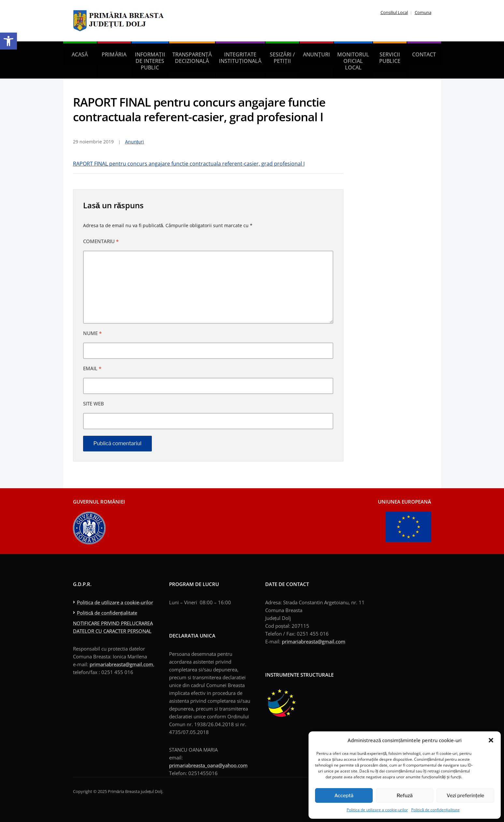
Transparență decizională (192, 58)
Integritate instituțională (240, 58)
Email (92, 368)
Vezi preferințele (465, 796)
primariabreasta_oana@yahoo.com (208, 765)
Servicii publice (390, 58)
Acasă (80, 54)
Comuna (423, 12)
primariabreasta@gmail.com (121, 664)
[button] (8, 41)
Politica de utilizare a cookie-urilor (377, 810)
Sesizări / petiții (282, 58)
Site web (94, 404)
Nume (92, 333)
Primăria (114, 54)
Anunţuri (317, 54)
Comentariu (101, 241)
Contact (424, 54)
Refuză (405, 796)
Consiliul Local (394, 12)
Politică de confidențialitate (435, 810)
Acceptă (344, 796)
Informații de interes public (150, 61)
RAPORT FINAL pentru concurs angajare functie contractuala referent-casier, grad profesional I (189, 164)
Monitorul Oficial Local (353, 61)
